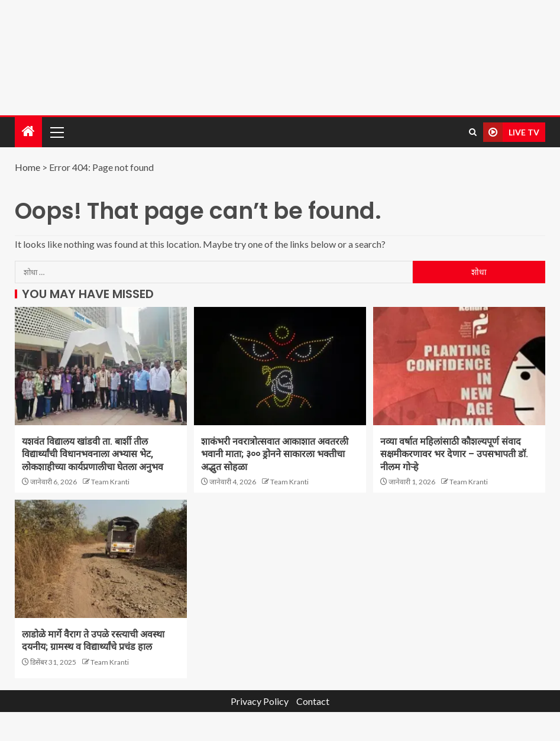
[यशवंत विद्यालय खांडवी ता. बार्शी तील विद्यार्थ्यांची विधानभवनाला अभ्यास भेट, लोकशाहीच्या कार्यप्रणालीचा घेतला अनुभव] (101, 366)
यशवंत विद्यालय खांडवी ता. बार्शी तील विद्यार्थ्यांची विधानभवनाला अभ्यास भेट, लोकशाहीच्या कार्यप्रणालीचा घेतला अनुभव (93, 454)
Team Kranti (110, 482)
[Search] (473, 132)
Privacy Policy (260, 701)
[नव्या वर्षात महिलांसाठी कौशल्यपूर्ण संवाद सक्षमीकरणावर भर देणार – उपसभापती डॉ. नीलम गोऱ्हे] (459, 366)
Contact (313, 701)
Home (27, 167)
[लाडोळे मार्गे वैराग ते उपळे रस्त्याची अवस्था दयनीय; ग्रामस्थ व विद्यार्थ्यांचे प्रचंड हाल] (101, 559)
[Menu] (56, 132)
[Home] (28, 132)
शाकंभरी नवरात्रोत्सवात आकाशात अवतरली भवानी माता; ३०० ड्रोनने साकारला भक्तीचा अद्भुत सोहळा (275, 454)
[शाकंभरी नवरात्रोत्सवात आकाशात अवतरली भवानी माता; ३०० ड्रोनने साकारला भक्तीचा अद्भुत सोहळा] (280, 366)
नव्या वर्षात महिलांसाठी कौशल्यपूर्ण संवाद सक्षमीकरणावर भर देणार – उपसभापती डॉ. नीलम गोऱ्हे (454, 454)
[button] (56, 132)
